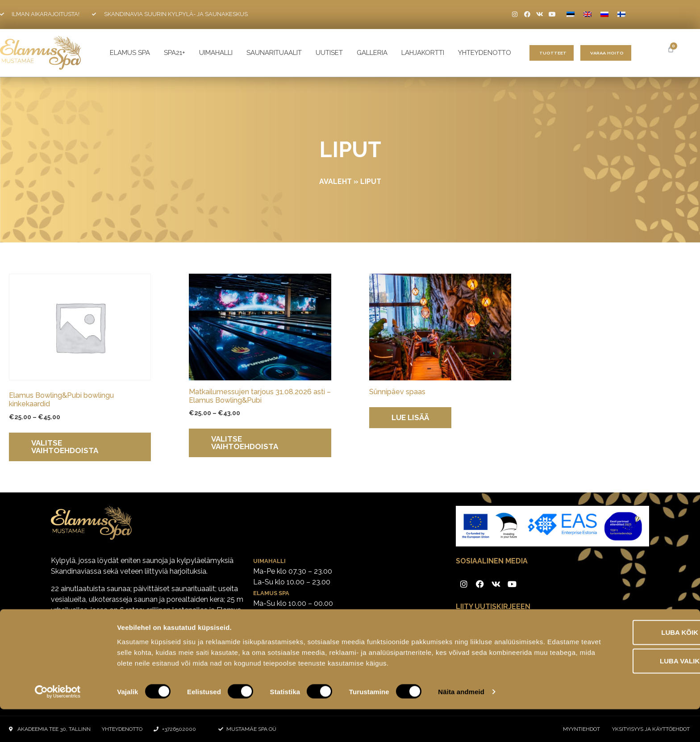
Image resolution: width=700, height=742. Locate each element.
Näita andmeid (461, 724)
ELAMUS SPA (130, 53)
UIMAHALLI (216, 53)
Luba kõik (626, 654)
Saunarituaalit (274, 53)
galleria (372, 53)
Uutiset (329, 53)
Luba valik (625, 682)
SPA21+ (175, 53)
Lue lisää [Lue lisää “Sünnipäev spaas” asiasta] (410, 417)
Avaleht (335, 181)
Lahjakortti (423, 53)
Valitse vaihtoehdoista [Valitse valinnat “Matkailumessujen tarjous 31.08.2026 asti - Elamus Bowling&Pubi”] (245, 443)
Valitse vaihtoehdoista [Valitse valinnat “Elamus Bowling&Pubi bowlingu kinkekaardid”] (65, 447)
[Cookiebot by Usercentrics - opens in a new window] (58, 725)
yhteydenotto (485, 53)
